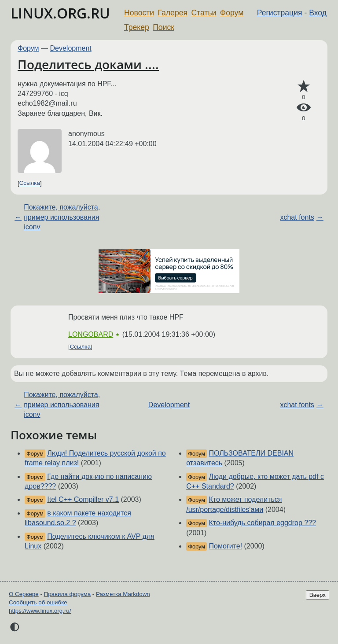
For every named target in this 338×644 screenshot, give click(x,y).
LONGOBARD (91, 334)
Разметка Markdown (123, 594)
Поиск (163, 27)
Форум (232, 13)
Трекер (137, 27)
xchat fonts (297, 217)
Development (71, 48)
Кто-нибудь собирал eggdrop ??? (263, 523)
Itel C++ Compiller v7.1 (83, 499)
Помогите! (226, 546)
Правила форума (68, 594)
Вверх (318, 595)
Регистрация (280, 13)
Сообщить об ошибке (38, 602)
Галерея (173, 13)
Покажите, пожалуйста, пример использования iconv (62, 217)
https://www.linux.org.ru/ (40, 611)
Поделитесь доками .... (88, 64)
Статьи (204, 13)
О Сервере (24, 594)
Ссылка (30, 183)
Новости (139, 13)
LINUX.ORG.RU (60, 13)
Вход (318, 13)
